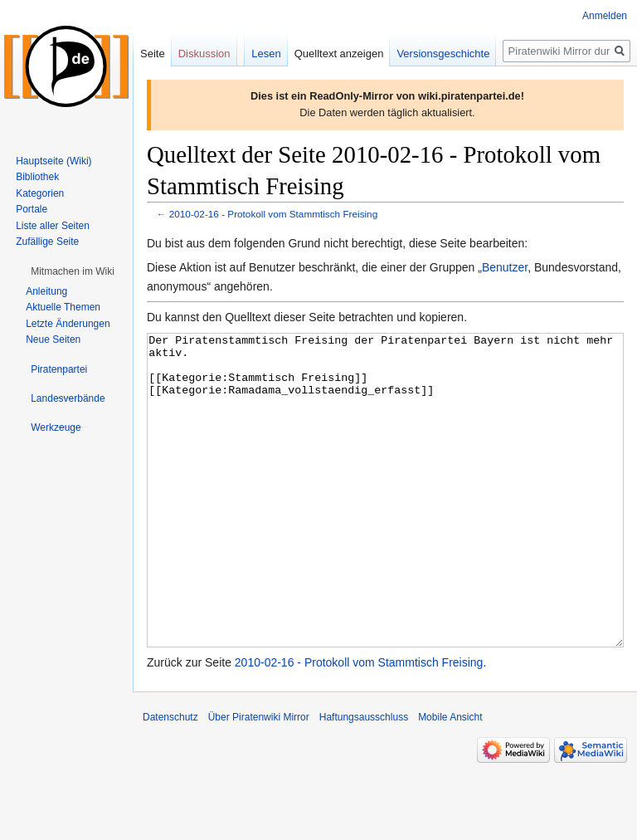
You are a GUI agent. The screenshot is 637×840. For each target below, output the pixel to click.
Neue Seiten (53, 339)
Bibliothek (37, 177)
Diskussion (204, 54)
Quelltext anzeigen (339, 54)
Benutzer (505, 267)
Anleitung (46, 291)
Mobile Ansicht (450, 779)
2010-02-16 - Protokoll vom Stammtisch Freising (273, 214)
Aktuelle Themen (63, 307)
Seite (153, 54)
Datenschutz (170, 779)
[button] (73, 271)
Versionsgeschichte (443, 54)
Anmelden (605, 16)
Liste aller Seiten (53, 226)
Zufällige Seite (47, 242)
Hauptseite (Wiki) (53, 161)
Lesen (266, 54)
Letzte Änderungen (68, 324)
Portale (32, 209)
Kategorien (40, 193)
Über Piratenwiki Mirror (259, 779)
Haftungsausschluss (364, 779)
